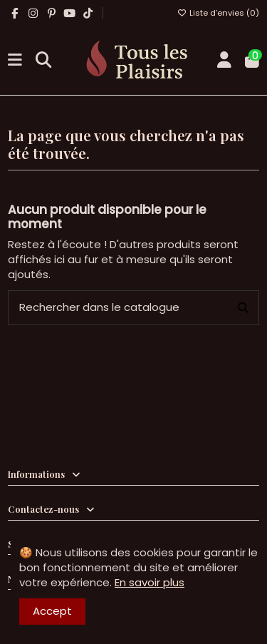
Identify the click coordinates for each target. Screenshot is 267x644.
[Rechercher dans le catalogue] (243, 308)
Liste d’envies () (218, 13)
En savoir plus (150, 582)
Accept (52, 611)
